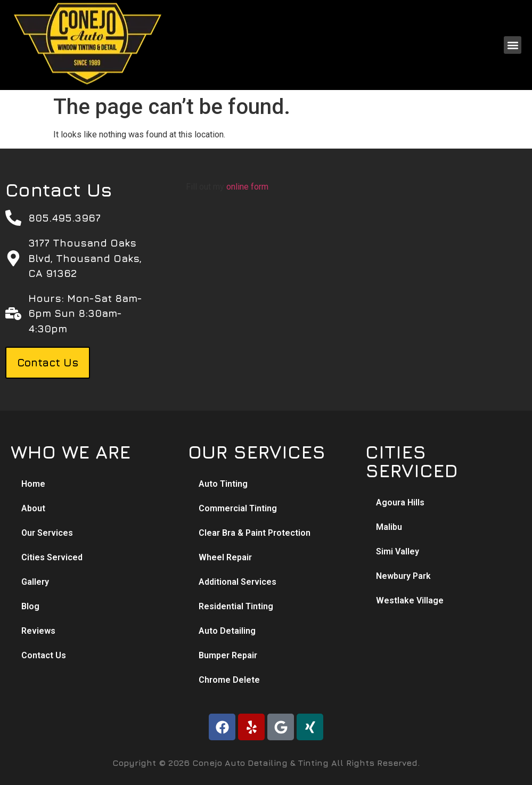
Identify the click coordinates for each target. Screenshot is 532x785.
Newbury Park (403, 576)
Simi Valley (398, 551)
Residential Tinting (236, 606)
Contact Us (44, 655)
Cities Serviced (52, 557)
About (33, 508)
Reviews (38, 631)
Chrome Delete (229, 680)
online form (247, 187)
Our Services (47, 533)
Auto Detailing (227, 631)
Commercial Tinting (238, 508)
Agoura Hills (400, 502)
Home (33, 484)
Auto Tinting (223, 484)
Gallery (35, 582)
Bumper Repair (228, 655)
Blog (30, 606)
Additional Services (238, 582)
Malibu (389, 527)
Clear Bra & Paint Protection (255, 533)
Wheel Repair (225, 557)
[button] (513, 45)
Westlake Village (410, 600)
